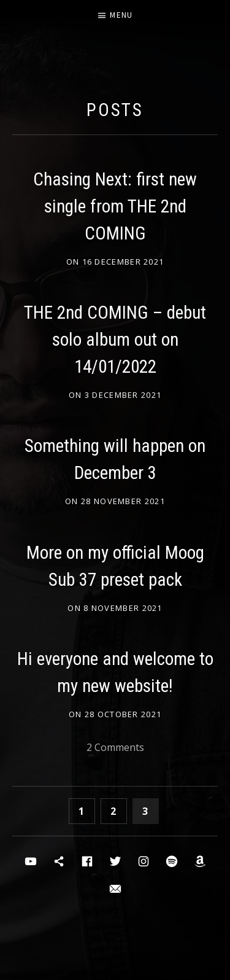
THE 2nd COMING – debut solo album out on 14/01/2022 (115, 340)
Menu (121, 15)
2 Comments (115, 747)
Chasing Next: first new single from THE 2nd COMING (115, 206)
